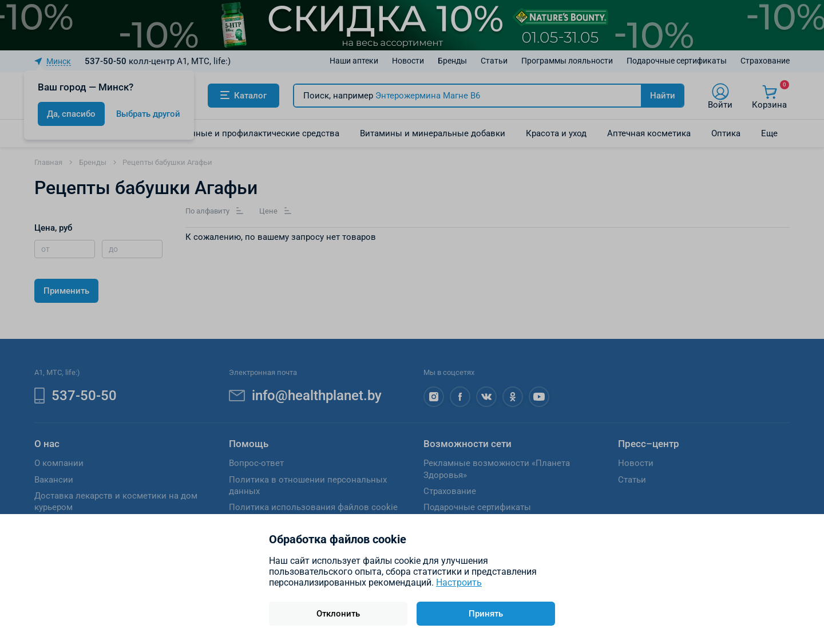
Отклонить (338, 614)
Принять (486, 614)
